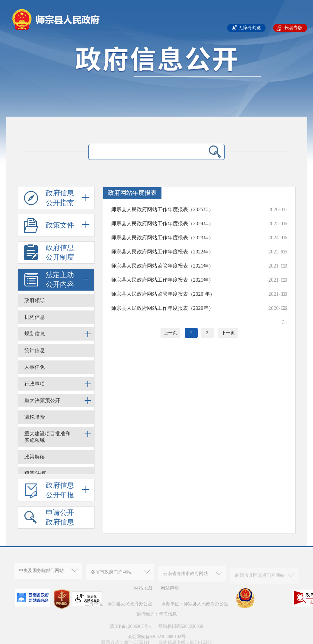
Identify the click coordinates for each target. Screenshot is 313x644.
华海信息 (168, 620)
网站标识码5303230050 (181, 632)
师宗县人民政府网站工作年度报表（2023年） (162, 238)
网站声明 (170, 591)
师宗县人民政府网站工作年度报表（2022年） (162, 252)
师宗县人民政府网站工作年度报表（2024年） (162, 223)
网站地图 (143, 591)
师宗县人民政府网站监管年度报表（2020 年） (163, 294)
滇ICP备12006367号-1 (131, 632)
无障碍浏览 (250, 28)
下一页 (228, 333)
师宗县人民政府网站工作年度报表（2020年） (162, 308)
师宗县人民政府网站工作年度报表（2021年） (162, 280)
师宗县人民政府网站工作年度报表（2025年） (162, 209)
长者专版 (293, 28)
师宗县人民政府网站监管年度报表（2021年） (162, 266)
